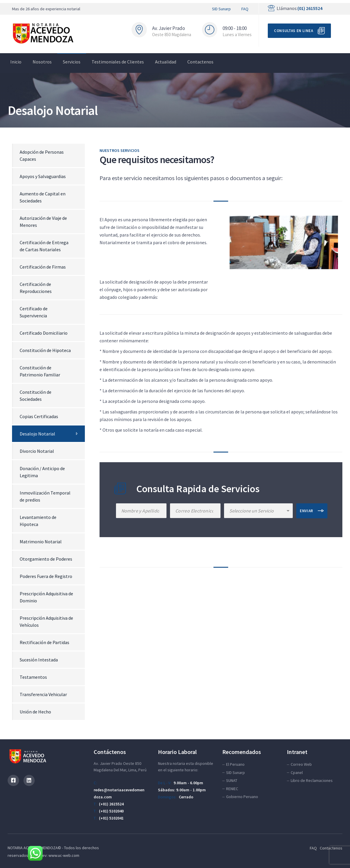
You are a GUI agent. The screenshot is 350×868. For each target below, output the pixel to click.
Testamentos (33, 677)
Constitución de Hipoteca (45, 350)
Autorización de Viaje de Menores (43, 222)
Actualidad (166, 62)
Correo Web (301, 764)
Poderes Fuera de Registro (46, 576)
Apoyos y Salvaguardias (43, 176)
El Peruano (235, 764)
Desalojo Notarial (37, 434)
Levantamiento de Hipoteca (38, 521)
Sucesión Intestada (39, 660)
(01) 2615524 (310, 8)
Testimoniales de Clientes (118, 62)
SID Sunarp (221, 9)
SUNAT (232, 780)
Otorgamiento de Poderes (46, 559)
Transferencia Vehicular (43, 694)
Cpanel (297, 773)
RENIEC (232, 789)
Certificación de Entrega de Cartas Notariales (44, 246)
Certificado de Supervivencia (34, 312)
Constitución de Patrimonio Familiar (40, 371)
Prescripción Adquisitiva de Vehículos (46, 621)
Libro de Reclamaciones (312, 780)
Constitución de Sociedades (36, 396)
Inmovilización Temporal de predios (45, 496)
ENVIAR (307, 511)
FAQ (245, 9)
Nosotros (42, 62)
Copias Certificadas (39, 416)
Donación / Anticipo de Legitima (42, 472)
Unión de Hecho (35, 712)
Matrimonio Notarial (41, 542)
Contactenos (200, 62)
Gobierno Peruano (242, 797)
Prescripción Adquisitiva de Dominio (46, 597)
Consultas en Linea (294, 31)
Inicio (16, 62)
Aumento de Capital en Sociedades (43, 197)
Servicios (72, 62)
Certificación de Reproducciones (36, 288)
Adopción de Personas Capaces (42, 155)
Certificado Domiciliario (44, 333)
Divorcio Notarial (37, 451)
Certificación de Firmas (43, 267)
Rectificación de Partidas (44, 642)
